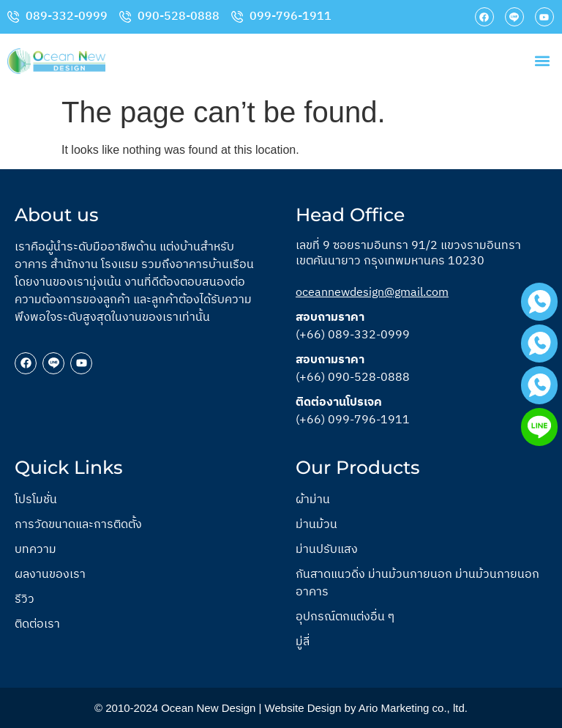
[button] (543, 61)
